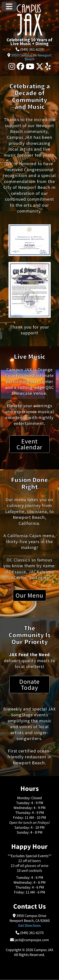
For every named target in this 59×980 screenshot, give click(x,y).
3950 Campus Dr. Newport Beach (31, 57)
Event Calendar (29, 444)
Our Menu (29, 595)
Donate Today (29, 684)
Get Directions (29, 925)
